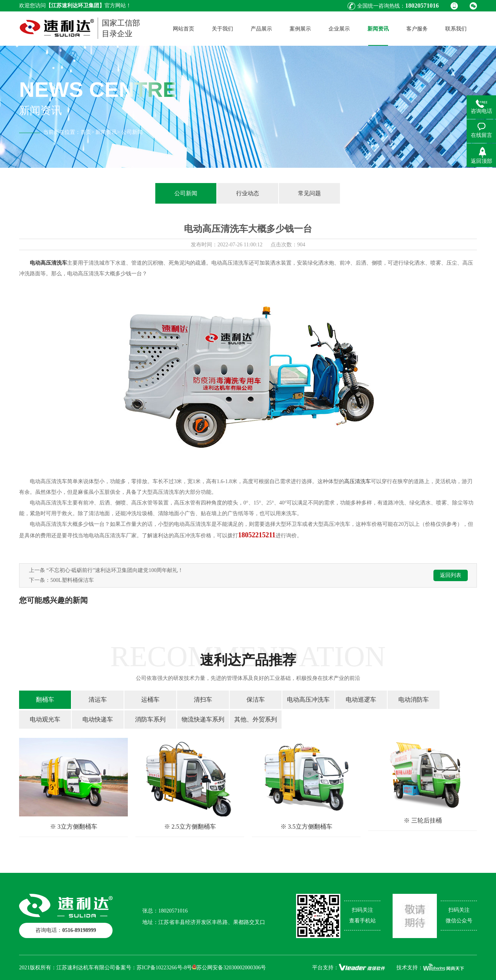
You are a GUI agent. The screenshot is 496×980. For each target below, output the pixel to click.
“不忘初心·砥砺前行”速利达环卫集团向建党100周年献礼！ (115, 570)
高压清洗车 (358, 481)
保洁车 (256, 700)
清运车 (98, 700)
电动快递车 (98, 719)
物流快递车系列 (203, 719)
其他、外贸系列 (256, 719)
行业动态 (248, 193)
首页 (86, 132)
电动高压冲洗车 (308, 700)
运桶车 (150, 700)
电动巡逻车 (361, 700)
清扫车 (203, 700)
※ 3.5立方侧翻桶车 (306, 827)
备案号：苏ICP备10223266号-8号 (154, 968)
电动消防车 (414, 700)
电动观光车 (45, 719)
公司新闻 (186, 193)
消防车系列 (150, 719)
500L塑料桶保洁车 (72, 580)
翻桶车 (45, 700)
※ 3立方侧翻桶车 (74, 827)
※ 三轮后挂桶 (423, 820)
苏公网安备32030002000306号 (229, 968)
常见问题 (309, 193)
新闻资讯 (106, 132)
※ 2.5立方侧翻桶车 (190, 827)
